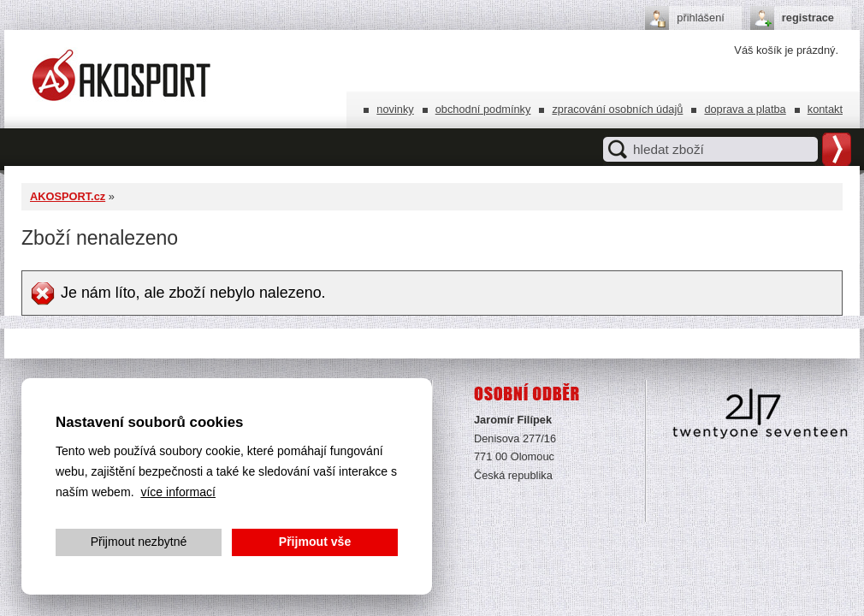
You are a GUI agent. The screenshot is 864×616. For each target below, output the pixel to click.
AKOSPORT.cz (68, 196)
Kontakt (825, 109)
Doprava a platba (745, 109)
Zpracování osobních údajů (617, 109)
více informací (178, 492)
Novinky (395, 109)
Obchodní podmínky (483, 109)
